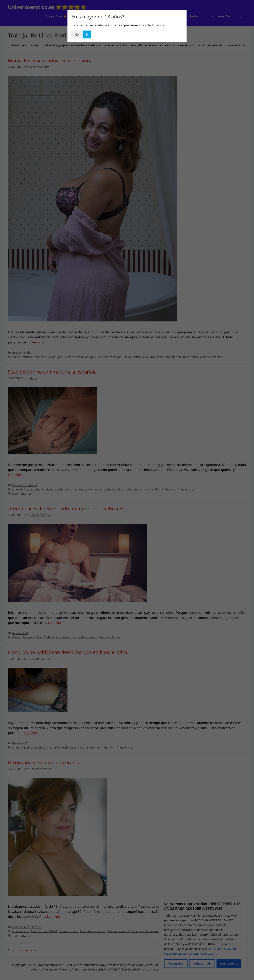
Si (87, 34)
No (77, 34)
